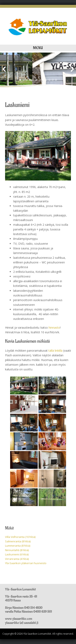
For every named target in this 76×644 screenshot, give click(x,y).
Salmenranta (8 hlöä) (18, 541)
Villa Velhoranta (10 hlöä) (20, 537)
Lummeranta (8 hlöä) (18, 546)
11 (53, 80)
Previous (4, 69)
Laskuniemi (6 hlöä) (17, 554)
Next (72, 69)
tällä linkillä (55, 351)
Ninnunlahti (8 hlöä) (17, 550)
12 (56, 80)
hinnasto (54, 328)
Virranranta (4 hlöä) (17, 559)
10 (49, 80)
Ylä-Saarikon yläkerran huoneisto (26, 563)
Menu (38, 48)
